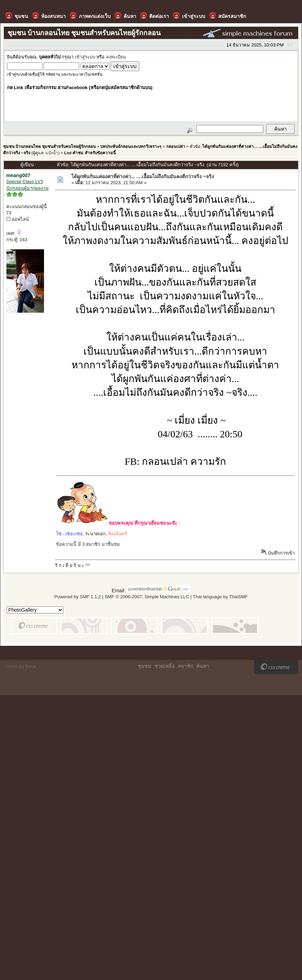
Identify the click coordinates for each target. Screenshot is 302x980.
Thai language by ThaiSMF (220, 597)
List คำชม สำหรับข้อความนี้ (90, 153)
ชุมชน (144, 666)
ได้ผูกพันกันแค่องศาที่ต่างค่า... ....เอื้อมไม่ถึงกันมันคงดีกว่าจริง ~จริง (143, 176)
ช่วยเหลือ (165, 666)
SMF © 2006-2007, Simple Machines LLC (147, 597)
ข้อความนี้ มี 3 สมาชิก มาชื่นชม (88, 544)
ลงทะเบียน (116, 57)
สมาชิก (185, 666)
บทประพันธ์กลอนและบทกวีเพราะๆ (131, 146)
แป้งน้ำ (52, 153)
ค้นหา (203, 666)
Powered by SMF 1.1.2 (77, 597)
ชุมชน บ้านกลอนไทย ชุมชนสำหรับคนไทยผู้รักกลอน (49, 146)
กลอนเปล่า (176, 146)
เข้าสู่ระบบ (85, 57)
